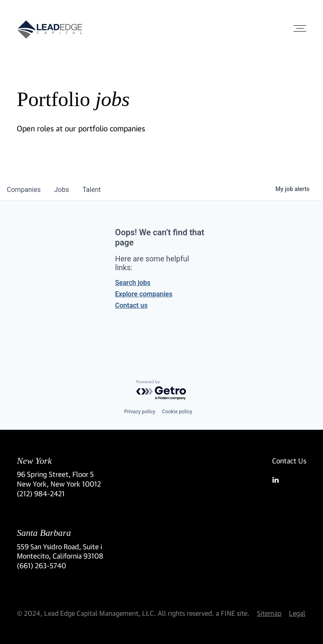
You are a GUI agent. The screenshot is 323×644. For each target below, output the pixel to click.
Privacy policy (140, 412)
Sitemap (269, 613)
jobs (62, 190)
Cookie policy (177, 412)
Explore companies (144, 294)
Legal (297, 613)
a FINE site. (233, 613)
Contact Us (289, 461)
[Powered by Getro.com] (161, 390)
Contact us (131, 305)
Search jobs (133, 283)
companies (24, 190)
